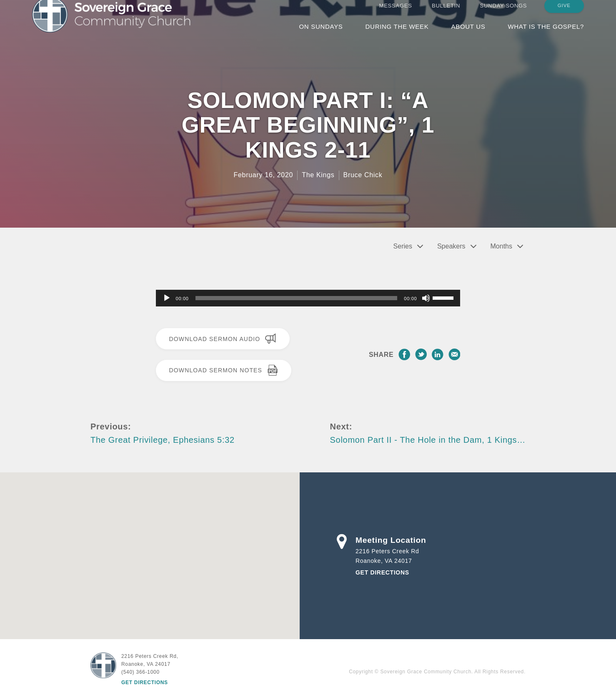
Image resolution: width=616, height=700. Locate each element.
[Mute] (426, 298)
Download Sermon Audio (223, 339)
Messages (396, 14)
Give (564, 13)
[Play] (167, 298)
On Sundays (321, 34)
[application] (308, 298)
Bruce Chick (363, 175)
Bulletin (446, 14)
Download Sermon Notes (224, 370)
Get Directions (382, 572)
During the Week (397, 34)
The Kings (318, 175)
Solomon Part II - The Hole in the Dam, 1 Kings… (428, 440)
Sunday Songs (504, 14)
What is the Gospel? (546, 34)
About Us (468, 34)
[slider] (297, 298)
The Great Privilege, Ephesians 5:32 (163, 440)
